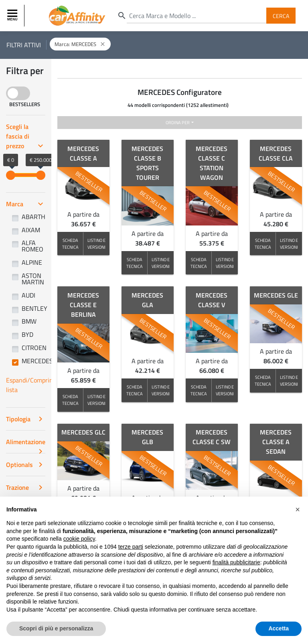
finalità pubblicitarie (236, 562)
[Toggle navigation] (13, 16)
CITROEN (34, 348)
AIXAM (31, 230)
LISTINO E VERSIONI (96, 244)
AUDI (28, 295)
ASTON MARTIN (33, 279)
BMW (29, 321)
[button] (298, 509)
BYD (27, 334)
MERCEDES (37, 361)
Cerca (281, 15)
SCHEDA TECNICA (70, 244)
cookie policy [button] (79, 539)
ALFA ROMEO (32, 246)
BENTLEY (34, 308)
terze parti (131, 547)
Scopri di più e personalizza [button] (56, 628)
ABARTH (33, 217)
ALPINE (32, 262)
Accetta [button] (279, 628)
